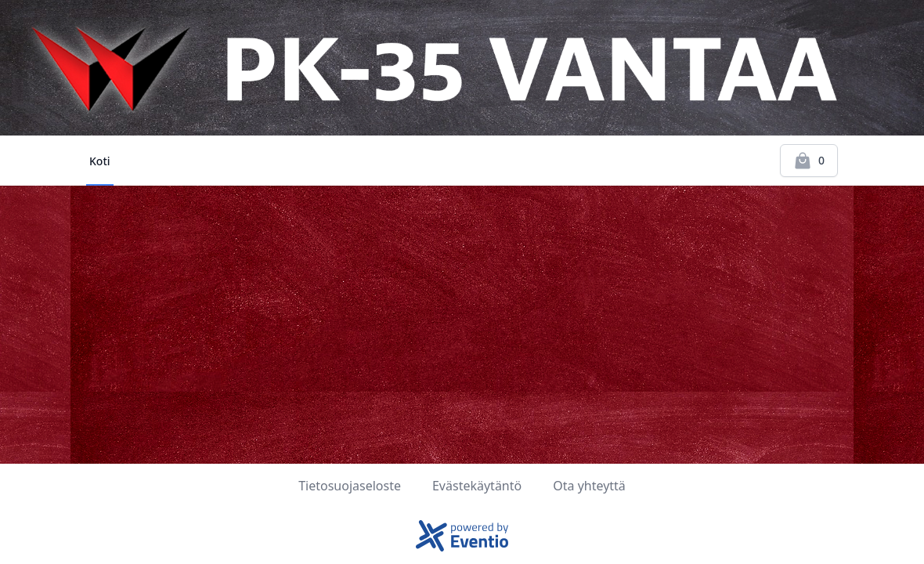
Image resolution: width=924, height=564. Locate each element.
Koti (100, 161)
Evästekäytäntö (477, 486)
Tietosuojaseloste (350, 486)
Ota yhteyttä (589, 486)
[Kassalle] (809, 161)
